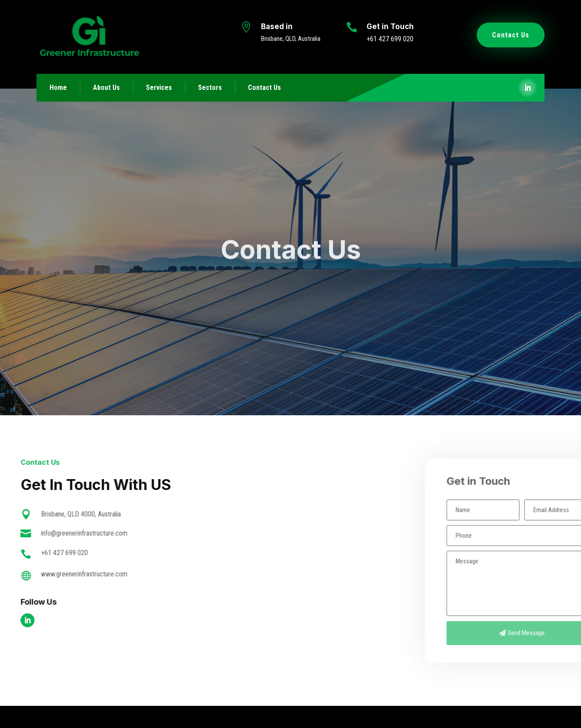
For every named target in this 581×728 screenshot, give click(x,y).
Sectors (210, 88)
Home (58, 88)
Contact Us (511, 35)
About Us (106, 88)
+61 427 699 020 (390, 39)
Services (159, 88)
